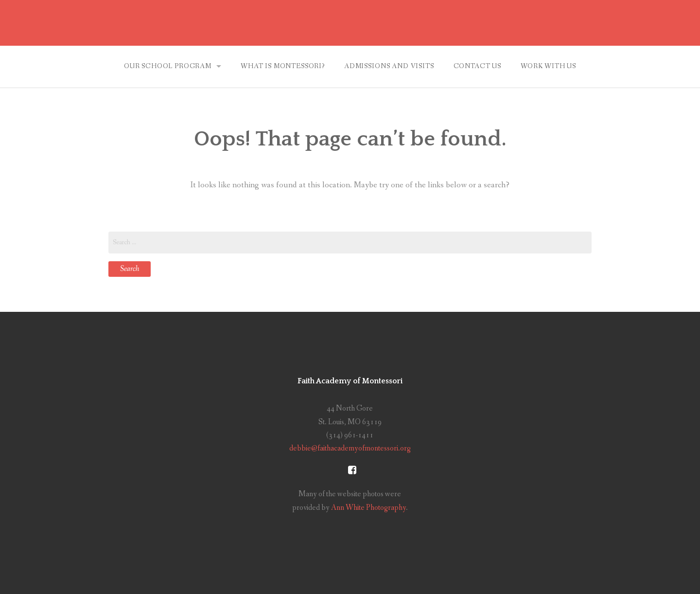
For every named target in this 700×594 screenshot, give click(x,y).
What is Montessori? (283, 66)
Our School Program (168, 66)
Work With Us (548, 66)
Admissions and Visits (389, 66)
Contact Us (477, 66)
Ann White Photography (368, 508)
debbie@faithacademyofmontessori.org (350, 448)
